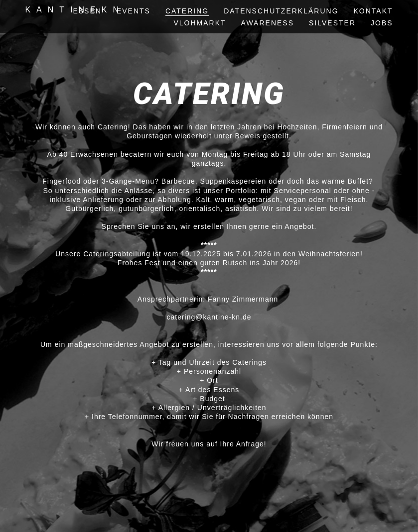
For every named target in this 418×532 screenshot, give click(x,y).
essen (87, 11)
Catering (187, 11)
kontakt (373, 11)
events (134, 11)
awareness (268, 23)
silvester (332, 23)
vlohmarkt (200, 23)
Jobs (382, 23)
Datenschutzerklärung (281, 11)
